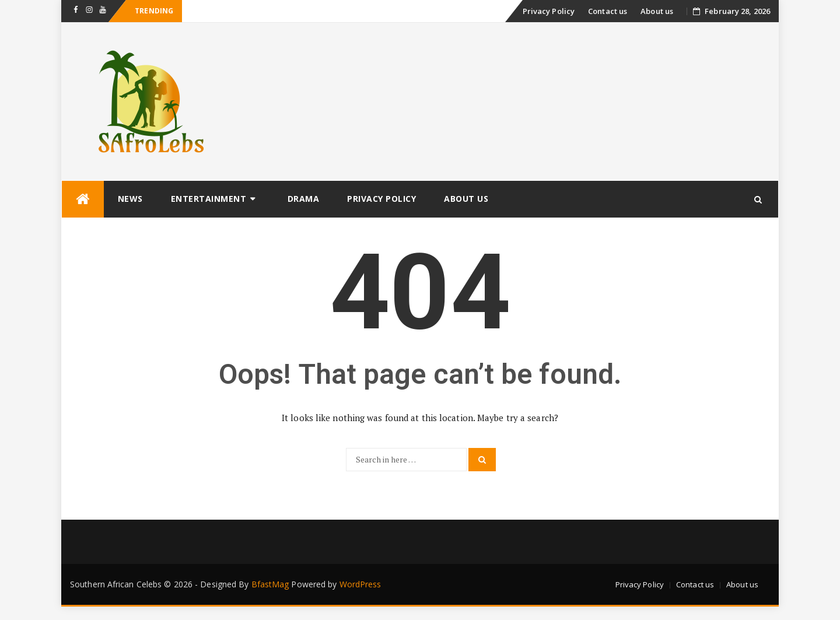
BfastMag (270, 584)
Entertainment (209, 199)
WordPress (360, 584)
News (130, 199)
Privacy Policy (549, 11)
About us (657, 11)
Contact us (608, 11)
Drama (304, 199)
